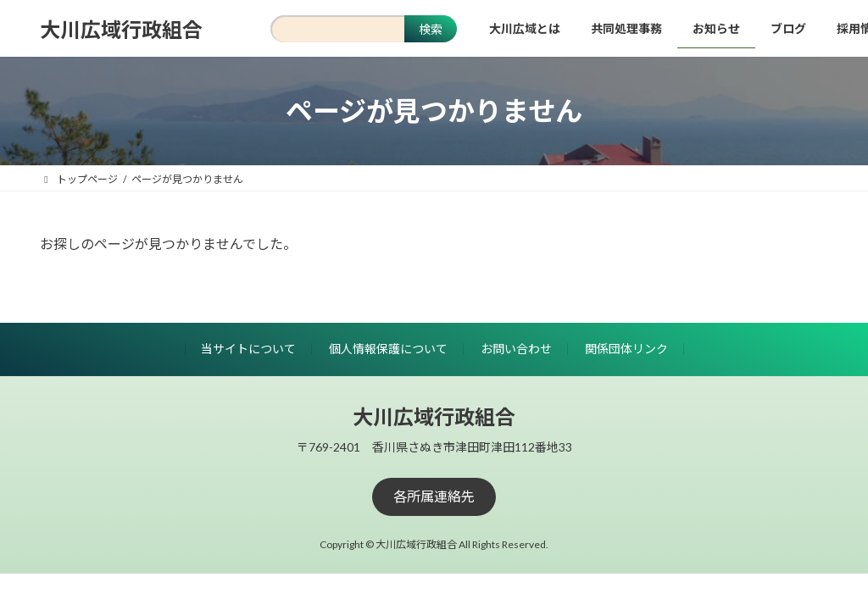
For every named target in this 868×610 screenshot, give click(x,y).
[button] (434, 497)
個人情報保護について (388, 349)
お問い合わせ (516, 349)
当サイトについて (248, 349)
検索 (431, 29)
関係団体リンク (626, 349)
